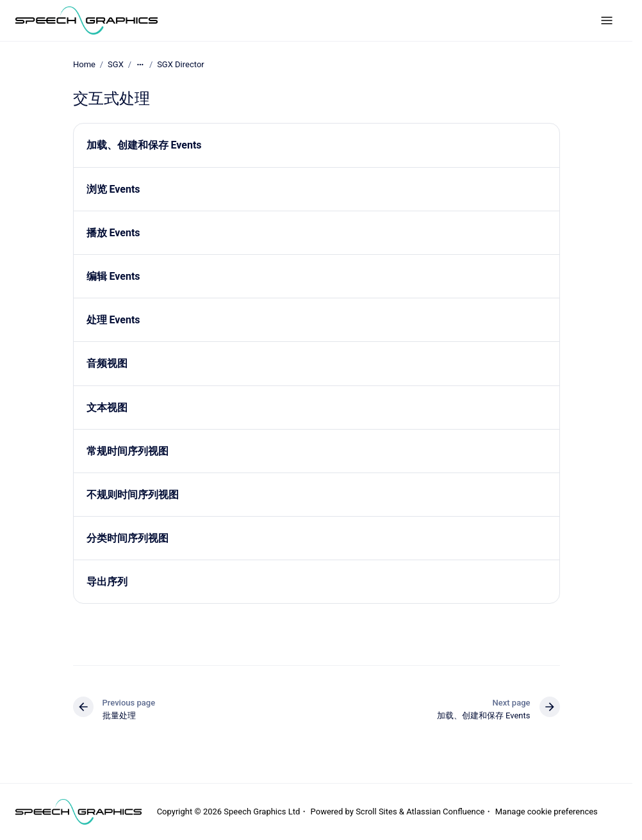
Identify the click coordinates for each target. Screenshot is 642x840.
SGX (116, 64)
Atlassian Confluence (445, 812)
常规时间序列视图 (128, 451)
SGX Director (181, 64)
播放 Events (113, 233)
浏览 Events (113, 189)
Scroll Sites (376, 812)
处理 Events (113, 320)
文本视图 (107, 407)
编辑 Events (113, 276)
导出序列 (107, 582)
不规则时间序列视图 (133, 495)
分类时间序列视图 (128, 538)
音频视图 (107, 363)
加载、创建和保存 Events (144, 145)
